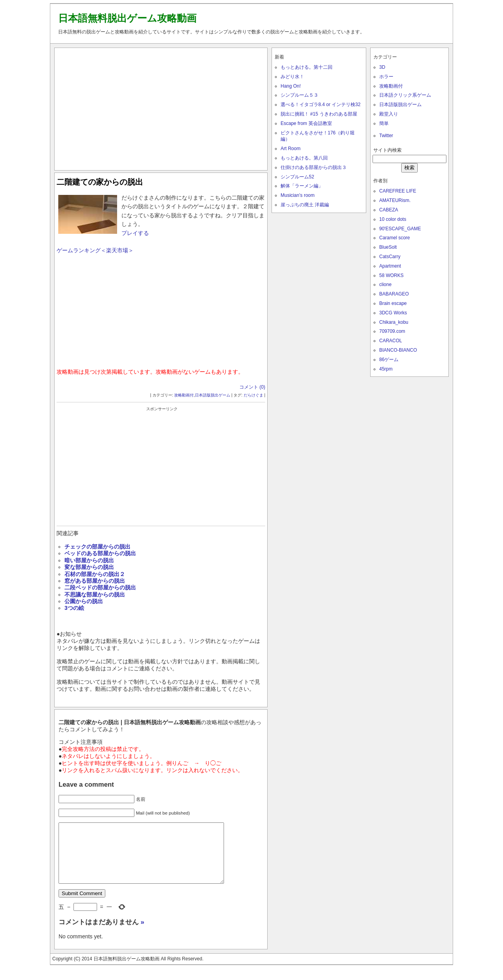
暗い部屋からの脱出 (89, 560)
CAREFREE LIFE (398, 191)
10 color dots (393, 219)
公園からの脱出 (84, 601)
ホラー (386, 77)
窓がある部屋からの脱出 (95, 581)
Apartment (390, 266)
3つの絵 (74, 608)
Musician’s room (297, 195)
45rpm (386, 369)
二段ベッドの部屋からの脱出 (100, 587)
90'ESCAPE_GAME (400, 229)
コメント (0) (252, 387)
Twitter (386, 136)
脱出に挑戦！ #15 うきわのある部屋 (319, 114)
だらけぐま (253, 395)
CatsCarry (390, 257)
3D (382, 67)
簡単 (384, 123)
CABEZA (389, 210)
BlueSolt (388, 247)
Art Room (291, 149)
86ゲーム (389, 360)
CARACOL (391, 341)
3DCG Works (393, 313)
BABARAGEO (394, 294)
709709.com (392, 331)
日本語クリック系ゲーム (405, 95)
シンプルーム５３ (299, 95)
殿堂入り (389, 114)
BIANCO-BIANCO (398, 350)
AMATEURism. (395, 200)
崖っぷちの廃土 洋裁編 (305, 205)
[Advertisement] (161, 107)
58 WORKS (391, 275)
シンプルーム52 (297, 177)
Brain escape (393, 303)
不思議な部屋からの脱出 (95, 595)
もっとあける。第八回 (304, 158)
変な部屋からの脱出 (89, 567)
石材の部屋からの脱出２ (95, 574)
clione (385, 284)
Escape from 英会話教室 (306, 123)
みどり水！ (292, 77)
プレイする (135, 233)
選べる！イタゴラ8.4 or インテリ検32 (320, 105)
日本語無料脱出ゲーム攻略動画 (127, 18)
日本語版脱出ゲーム (213, 395)
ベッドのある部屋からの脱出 (100, 553)
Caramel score (395, 238)
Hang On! (291, 86)
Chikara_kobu (394, 322)
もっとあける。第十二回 (307, 67)
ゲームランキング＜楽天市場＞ (95, 250)
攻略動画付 (184, 395)
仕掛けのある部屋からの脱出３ (314, 167)
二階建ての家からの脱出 (100, 182)
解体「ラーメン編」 (302, 186)
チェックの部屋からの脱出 (97, 547)
